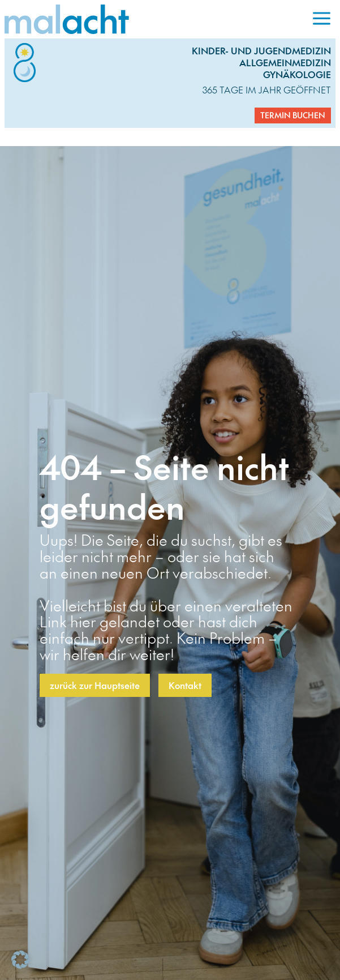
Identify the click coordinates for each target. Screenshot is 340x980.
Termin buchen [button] (293, 115)
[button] (20, 960)
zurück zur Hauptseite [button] (95, 685)
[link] (156, 19)
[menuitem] (322, 19)
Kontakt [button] (185, 685)
